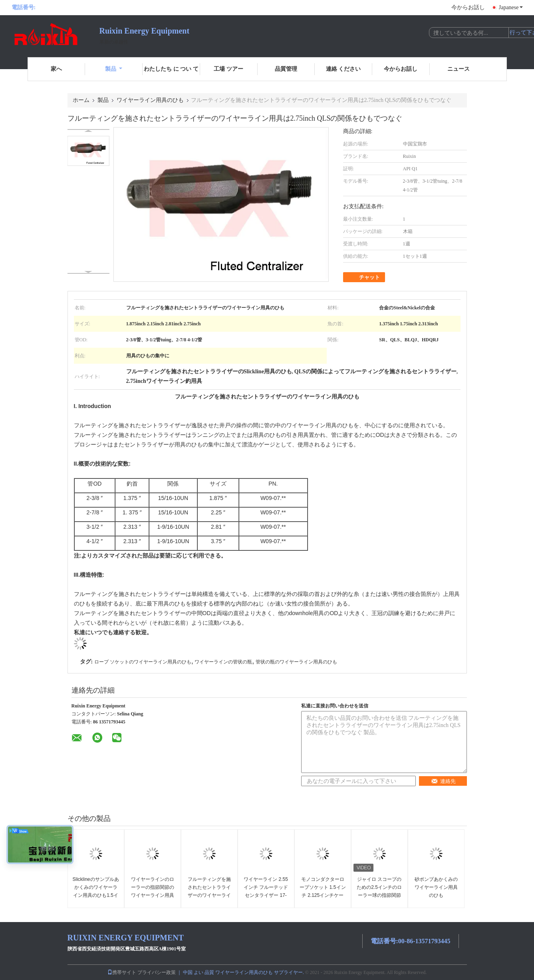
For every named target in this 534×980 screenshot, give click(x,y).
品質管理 (286, 69)
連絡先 (443, 781)
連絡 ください (343, 69)
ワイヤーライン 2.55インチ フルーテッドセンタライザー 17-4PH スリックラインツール (266, 895)
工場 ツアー (228, 69)
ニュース (459, 69)
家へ (56, 69)
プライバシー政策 (157, 972)
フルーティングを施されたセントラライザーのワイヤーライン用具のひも (209, 891)
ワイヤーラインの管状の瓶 (223, 662)
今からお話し (468, 7)
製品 (114, 69)
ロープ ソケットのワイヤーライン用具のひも (143, 662)
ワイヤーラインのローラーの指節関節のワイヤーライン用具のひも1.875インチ (153, 891)
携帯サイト (122, 972)
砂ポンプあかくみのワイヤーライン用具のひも (436, 887)
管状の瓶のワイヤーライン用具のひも (296, 662)
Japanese (511, 7)
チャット (365, 277)
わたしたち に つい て (171, 69)
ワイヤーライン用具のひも (150, 100)
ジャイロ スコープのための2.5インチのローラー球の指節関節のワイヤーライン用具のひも (379, 895)
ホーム (81, 100)
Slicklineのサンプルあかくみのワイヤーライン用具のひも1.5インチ (96, 891)
